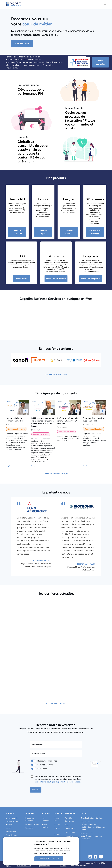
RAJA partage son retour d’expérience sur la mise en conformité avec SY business (43, 422)
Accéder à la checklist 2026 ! (49, 859)
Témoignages (70, 832)
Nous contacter (22, 43)
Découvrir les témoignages (56, 473)
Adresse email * (39, 753)
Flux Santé (29, 828)
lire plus (8, 466)
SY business (95, 199)
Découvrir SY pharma (56, 279)
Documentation (71, 829)
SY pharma (56, 256)
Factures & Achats (32, 824)
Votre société (38, 745)
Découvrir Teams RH (17, 232)
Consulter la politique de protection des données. (58, 782)
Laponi (43, 199)
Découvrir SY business (95, 232)
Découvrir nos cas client (56, 374)
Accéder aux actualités (56, 704)
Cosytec (69, 199)
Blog (67, 825)
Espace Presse (11, 835)
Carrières (9, 828)
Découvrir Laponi (43, 232)
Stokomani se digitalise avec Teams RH (94, 420)
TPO (21, 256)
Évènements (69, 822)
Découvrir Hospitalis (91, 279)
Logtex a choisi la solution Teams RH (14, 420)
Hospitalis (91, 256)
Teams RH (17, 199)
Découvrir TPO (21, 279)
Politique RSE (11, 832)
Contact (84, 813)
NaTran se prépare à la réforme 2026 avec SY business (68, 421)
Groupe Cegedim (12, 818)
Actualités (69, 818)
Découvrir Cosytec (69, 232)
